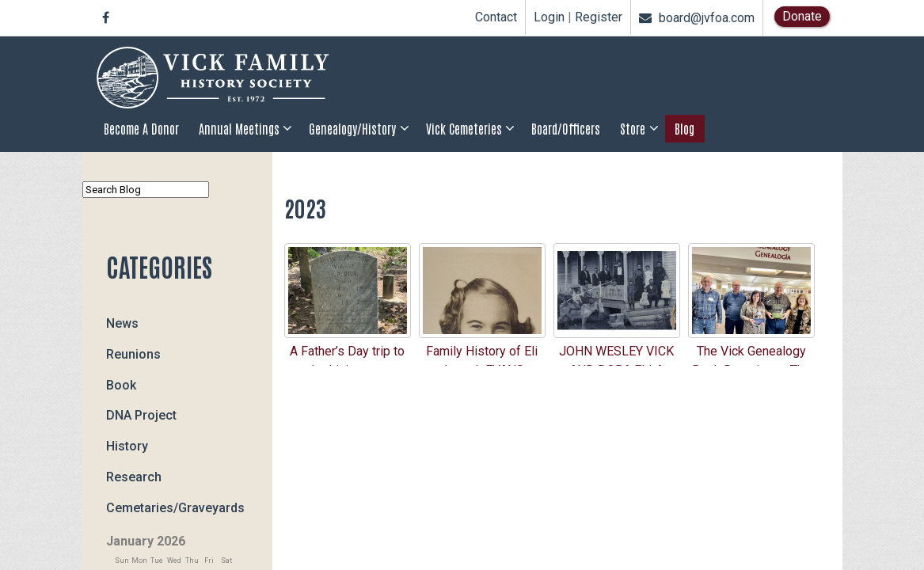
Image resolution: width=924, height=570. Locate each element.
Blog (684, 128)
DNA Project (141, 415)
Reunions (133, 354)
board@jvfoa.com (697, 18)
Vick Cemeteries (464, 128)
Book (121, 384)
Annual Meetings (239, 128)
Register (599, 17)
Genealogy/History (352, 128)
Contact (496, 17)
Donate (802, 16)
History (127, 446)
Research (134, 477)
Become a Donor (141, 128)
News (122, 323)
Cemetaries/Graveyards (175, 507)
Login (549, 17)
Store (633, 128)
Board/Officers (566, 128)
